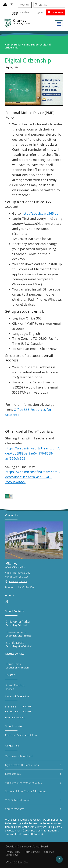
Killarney (19, 21)
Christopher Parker (18, 621)
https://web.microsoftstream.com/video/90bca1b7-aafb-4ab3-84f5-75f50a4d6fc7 (33, 477)
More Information (14, 718)
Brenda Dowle (15, 643)
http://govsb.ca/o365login (42, 213)
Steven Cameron (17, 632)
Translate (26, 12)
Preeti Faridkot (15, 685)
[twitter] (12, 5)
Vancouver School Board (33, 756)
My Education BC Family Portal (33, 765)
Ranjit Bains (13, 664)
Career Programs (33, 809)
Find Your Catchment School (21, 735)
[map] (5, 5)
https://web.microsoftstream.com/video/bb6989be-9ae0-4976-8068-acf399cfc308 (33, 453)
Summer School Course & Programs (33, 791)
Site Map (49, 852)
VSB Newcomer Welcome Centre (33, 783)
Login (39, 12)
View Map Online (18, 581)
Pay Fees (25, 5)
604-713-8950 (26, 587)
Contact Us (12, 855)
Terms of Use (32, 852)
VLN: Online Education (33, 800)
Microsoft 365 (33, 774)
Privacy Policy (13, 852)
